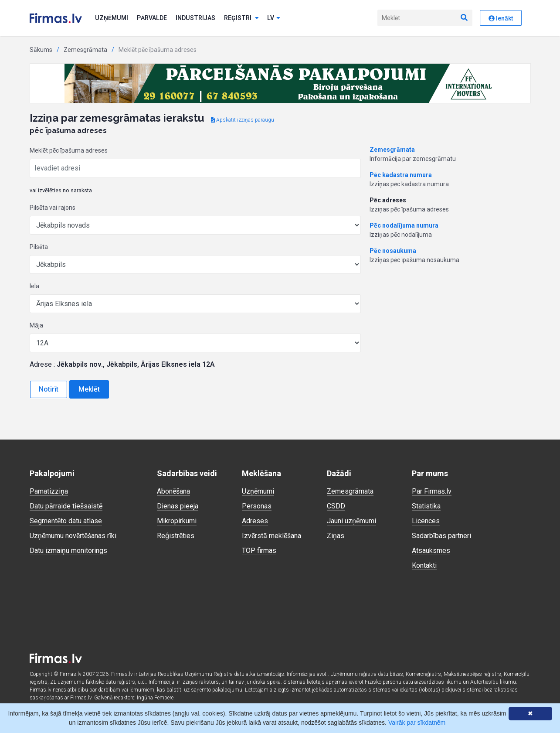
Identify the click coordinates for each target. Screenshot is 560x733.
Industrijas (195, 18)
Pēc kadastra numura (401, 175)
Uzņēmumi (112, 18)
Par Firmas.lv (432, 491)
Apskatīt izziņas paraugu (243, 120)
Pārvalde (152, 18)
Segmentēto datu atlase (66, 521)
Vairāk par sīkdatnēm (417, 723)
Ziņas (336, 536)
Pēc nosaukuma (393, 251)
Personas (257, 506)
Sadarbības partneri (441, 536)
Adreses (255, 521)
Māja (36, 325)
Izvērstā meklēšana (272, 536)
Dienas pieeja (178, 506)
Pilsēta (39, 247)
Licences (426, 521)
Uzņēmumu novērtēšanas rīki (73, 536)
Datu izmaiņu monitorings (68, 551)
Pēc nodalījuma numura (404, 225)
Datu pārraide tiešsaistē (66, 506)
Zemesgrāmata (85, 50)
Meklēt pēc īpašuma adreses (69, 150)
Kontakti (424, 565)
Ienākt (501, 18)
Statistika (426, 506)
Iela (34, 286)
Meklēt (89, 389)
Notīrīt (49, 389)
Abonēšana (173, 491)
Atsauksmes (431, 551)
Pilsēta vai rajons (53, 208)
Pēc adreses (388, 200)
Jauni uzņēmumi (351, 521)
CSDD (336, 506)
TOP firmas (259, 551)
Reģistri (241, 18)
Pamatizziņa (49, 491)
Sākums (41, 50)
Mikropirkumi (177, 521)
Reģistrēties (176, 536)
